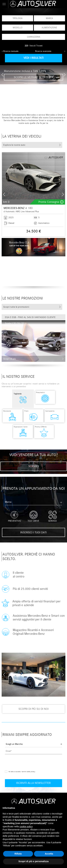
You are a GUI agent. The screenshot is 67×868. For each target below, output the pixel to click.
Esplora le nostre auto (14, 145)
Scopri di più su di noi (33, 706)
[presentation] (2, 75)
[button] (26, 83)
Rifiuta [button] (18, 854)
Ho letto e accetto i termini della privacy (22, 769)
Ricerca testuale (11, 51)
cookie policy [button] (26, 826)
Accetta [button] (49, 854)
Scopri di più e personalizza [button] (33, 861)
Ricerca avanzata (43, 51)
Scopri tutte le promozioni (16, 307)
